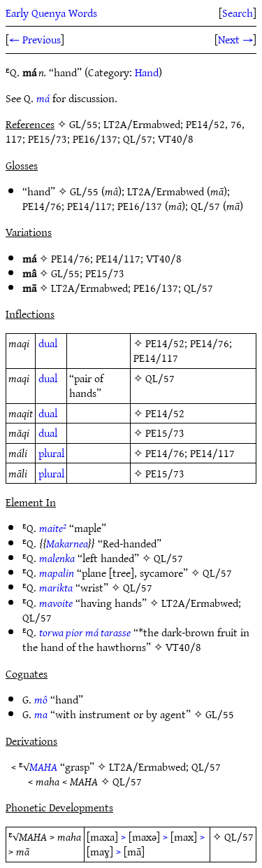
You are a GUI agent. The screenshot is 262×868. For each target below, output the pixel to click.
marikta (56, 587)
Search (238, 13)
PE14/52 (165, 343)
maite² (53, 528)
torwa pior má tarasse (85, 632)
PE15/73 (105, 273)
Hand (147, 72)
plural (51, 453)
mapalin (57, 573)
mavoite (56, 603)
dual (48, 343)
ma (41, 714)
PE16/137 (140, 206)
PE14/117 (89, 206)
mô (41, 699)
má (43, 98)
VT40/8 (164, 258)
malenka (57, 558)
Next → (235, 39)
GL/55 (84, 191)
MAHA (43, 766)
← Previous (35, 39)
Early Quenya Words (51, 13)
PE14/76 (42, 206)
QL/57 (205, 206)
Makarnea (67, 543)
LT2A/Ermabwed (166, 191)
